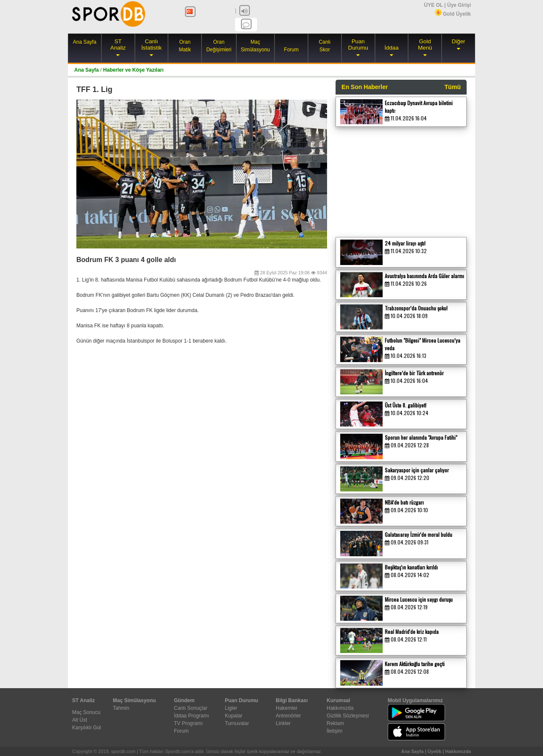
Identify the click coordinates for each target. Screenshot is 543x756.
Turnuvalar (237, 723)
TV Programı (188, 723)
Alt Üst (80, 720)
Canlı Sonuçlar (191, 708)
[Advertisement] (399, 180)
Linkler (283, 723)
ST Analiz (118, 45)
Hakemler (287, 708)
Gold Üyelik (453, 14)
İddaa (391, 48)
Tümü (453, 87)
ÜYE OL (433, 5)
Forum (291, 50)
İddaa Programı (192, 716)
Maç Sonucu (86, 712)
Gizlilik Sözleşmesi (348, 716)
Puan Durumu (358, 45)
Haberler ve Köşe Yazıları (133, 70)
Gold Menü (425, 45)
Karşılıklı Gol (87, 728)
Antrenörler (288, 716)
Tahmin (121, 708)
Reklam (335, 723)
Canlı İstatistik (151, 45)
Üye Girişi (459, 5)
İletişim (334, 731)
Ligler (231, 708)
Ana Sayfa (85, 42)
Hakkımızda (340, 708)
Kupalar (234, 716)
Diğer (459, 41)
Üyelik (434, 751)
